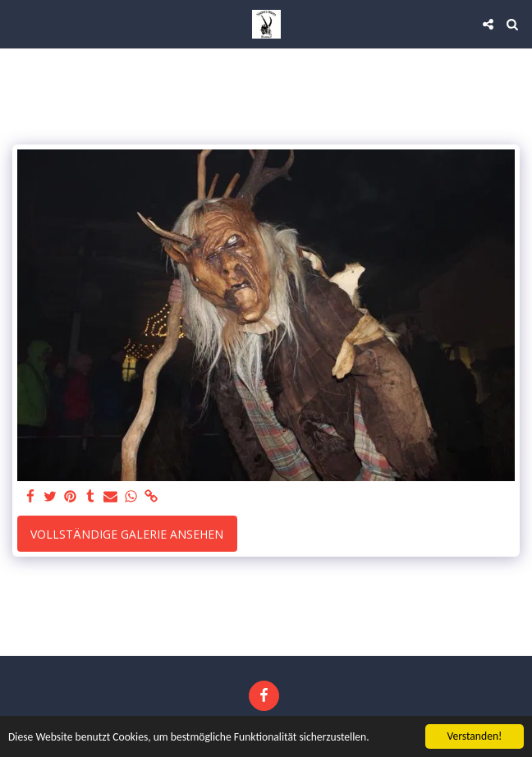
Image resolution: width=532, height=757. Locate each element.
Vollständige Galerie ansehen (127, 534)
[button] (18, 23)
